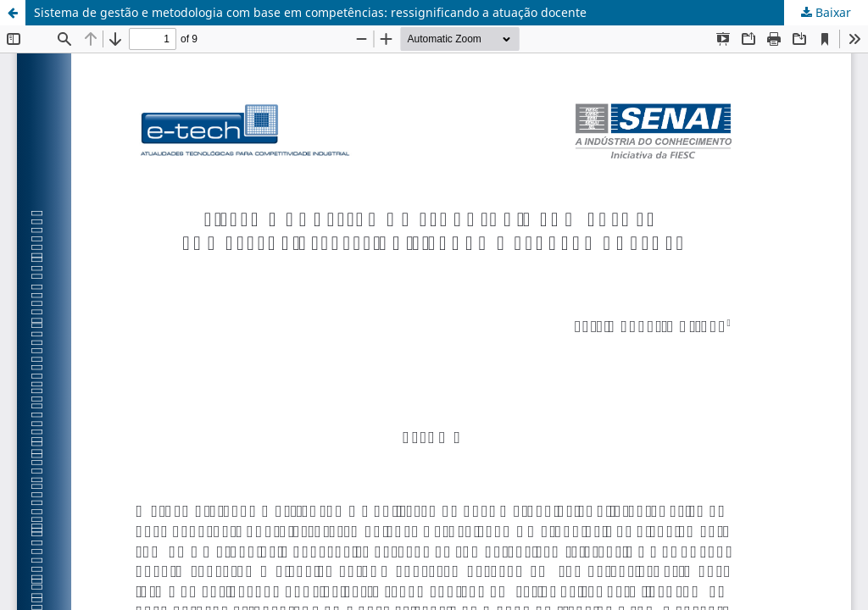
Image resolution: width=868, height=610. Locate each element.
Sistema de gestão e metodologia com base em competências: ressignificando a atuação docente (310, 12)
